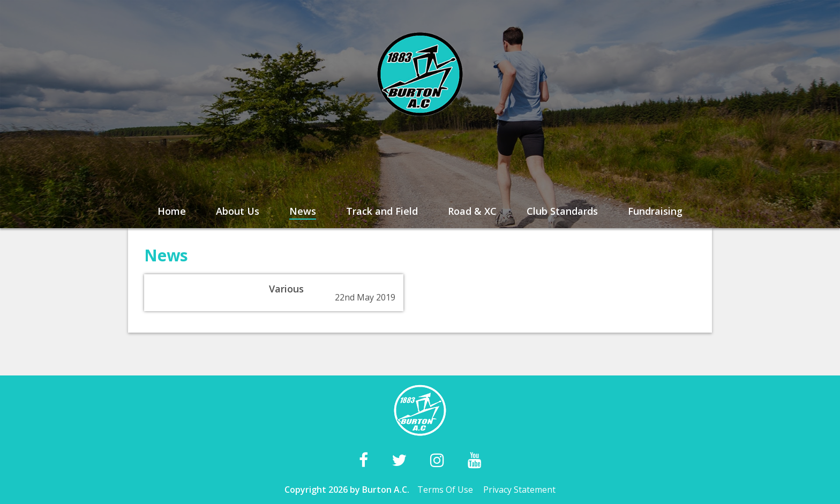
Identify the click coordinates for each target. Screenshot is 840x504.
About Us (238, 211)
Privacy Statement (519, 490)
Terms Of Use (445, 490)
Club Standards (562, 211)
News (303, 211)
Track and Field (382, 211)
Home (172, 211)
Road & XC (472, 211)
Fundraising (655, 211)
